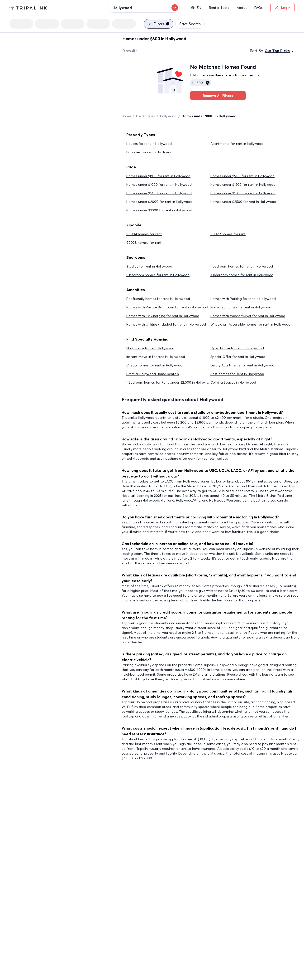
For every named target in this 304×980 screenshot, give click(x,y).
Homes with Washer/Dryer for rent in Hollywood (248, 316)
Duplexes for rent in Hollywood (150, 152)
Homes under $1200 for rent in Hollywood (243, 185)
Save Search (190, 24)
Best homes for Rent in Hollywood (237, 374)
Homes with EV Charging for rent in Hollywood (163, 316)
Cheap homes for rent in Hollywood (154, 365)
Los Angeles (145, 116)
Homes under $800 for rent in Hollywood (158, 176)
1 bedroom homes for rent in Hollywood (242, 266)
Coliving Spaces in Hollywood (233, 382)
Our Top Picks (280, 51)
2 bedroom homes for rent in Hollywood (158, 275)
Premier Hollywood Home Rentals (153, 374)
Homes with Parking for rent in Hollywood (243, 299)
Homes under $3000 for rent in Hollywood (159, 210)
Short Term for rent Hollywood (150, 348)
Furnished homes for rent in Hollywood (241, 307)
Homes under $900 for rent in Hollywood (242, 176)
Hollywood (168, 116)
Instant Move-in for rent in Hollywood (156, 357)
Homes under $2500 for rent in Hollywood (243, 202)
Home (126, 116)
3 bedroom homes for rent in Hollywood (242, 275)
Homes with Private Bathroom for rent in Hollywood (167, 307)
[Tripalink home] (28, 7)
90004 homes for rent (144, 234)
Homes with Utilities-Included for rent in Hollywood (166, 324)
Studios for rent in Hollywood (149, 266)
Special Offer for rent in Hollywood (238, 357)
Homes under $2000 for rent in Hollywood (159, 202)
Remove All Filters (218, 96)
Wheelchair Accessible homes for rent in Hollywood (250, 324)
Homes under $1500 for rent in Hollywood (243, 193)
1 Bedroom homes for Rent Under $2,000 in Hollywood (169, 382)
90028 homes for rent (144, 243)
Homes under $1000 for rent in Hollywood (159, 185)
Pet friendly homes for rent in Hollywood (158, 299)
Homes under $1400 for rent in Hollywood (159, 193)
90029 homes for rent (228, 234)
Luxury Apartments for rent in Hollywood (242, 365)
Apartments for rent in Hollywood (237, 144)
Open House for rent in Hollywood (237, 348)
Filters (159, 24)
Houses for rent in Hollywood (149, 144)
